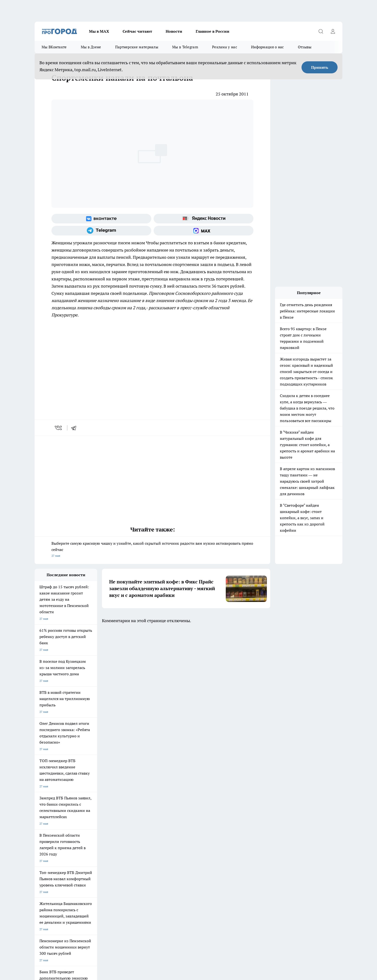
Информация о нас (267, 47)
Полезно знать (210, 794)
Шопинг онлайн (45, 794)
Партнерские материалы (137, 47)
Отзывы (305, 47)
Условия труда (105, 821)
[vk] (59, 428)
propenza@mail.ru (98, 848)
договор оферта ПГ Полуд (52, 924)
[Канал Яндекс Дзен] (281, 802)
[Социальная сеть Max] (204, 231)
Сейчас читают (137, 31)
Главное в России (213, 31)
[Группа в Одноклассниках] (257, 802)
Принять (320, 67)
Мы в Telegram (185, 47)
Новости (174, 31)
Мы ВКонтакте (54, 47)
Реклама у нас (225, 47)
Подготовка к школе (172, 794)
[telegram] (75, 428)
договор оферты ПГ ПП (50, 929)
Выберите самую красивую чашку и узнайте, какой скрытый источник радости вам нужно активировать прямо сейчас (152, 550)
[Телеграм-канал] (101, 231)
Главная (161, 821)
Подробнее (162, 940)
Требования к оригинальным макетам (60, 821)
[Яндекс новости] (204, 219)
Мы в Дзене (91, 47)
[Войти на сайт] (333, 31)
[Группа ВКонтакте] (101, 219)
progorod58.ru (107, 880)
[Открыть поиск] (321, 31)
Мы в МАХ (99, 31)
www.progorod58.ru (71, 834)
